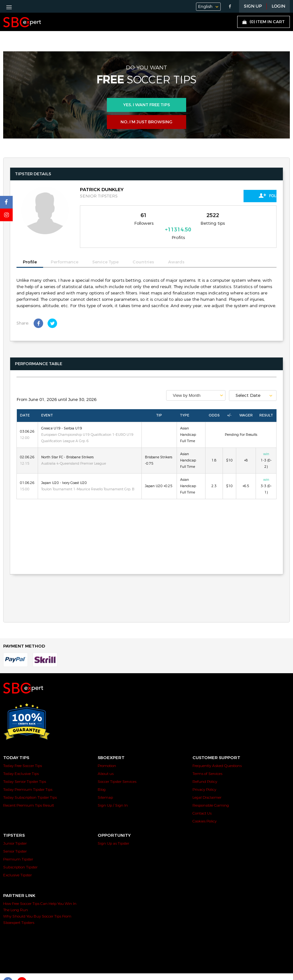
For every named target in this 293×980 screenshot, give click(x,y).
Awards (176, 252)
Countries (143, 252)
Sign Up (253, 6)
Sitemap (105, 787)
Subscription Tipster (20, 857)
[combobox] (196, 385)
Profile (30, 252)
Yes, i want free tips (147, 105)
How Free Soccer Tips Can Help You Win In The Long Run (40, 896)
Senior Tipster (15, 841)
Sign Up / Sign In (113, 795)
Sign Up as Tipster (113, 833)
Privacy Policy (204, 779)
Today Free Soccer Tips (23, 755)
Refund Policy (205, 771)
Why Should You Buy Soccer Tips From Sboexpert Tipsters (37, 909)
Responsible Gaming (211, 795)
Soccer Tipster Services (117, 771)
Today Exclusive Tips (21, 763)
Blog (102, 779)
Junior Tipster (15, 833)
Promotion (107, 755)
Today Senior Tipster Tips (25, 771)
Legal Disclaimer (207, 787)
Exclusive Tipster (17, 865)
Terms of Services (207, 763)
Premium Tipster (18, 849)
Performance (65, 252)
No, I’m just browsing (146, 122)
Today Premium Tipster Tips (28, 779)
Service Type (105, 252)
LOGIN (278, 6)
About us (106, 763)
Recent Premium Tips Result (29, 795)
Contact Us (202, 803)
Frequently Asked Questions (217, 755)
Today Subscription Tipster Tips (30, 787)
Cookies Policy (205, 811)
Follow (248, 196)
